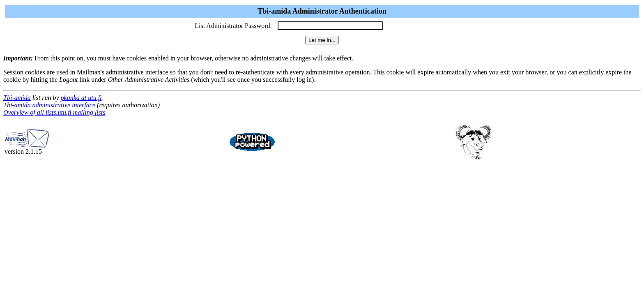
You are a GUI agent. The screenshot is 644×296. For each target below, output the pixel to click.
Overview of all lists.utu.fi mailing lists (54, 112)
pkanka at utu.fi (81, 98)
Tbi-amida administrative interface (49, 105)
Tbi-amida (17, 98)
